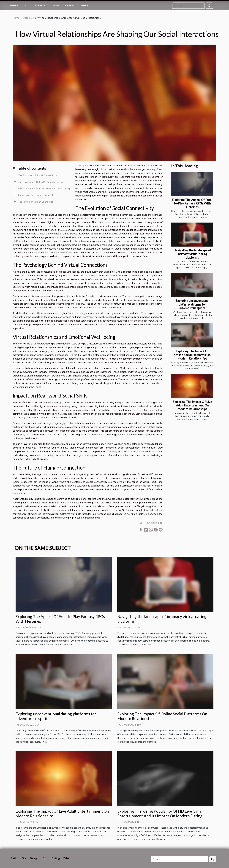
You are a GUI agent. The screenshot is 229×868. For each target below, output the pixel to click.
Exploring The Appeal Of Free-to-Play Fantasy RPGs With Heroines (192, 203)
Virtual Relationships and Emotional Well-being (44, 189)
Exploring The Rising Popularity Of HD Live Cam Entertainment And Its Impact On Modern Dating (160, 813)
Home (16, 18)
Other (84, 6)
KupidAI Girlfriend (64, 253)
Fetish (14, 6)
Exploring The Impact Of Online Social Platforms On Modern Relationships (192, 355)
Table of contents (31, 168)
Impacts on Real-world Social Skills (37, 195)
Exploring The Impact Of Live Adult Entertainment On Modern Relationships (192, 405)
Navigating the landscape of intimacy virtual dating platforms (192, 254)
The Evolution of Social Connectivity (37, 175)
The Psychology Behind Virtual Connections (42, 182)
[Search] (188, 6)
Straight (41, 6)
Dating (70, 6)
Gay (26, 6)
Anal (56, 6)
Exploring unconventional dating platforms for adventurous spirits (192, 304)
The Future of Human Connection (36, 202)
